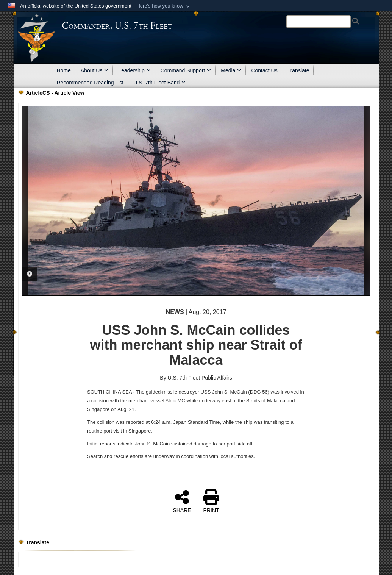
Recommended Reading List (90, 83)
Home (64, 70)
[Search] (319, 22)
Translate (298, 70)
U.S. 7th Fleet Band (159, 83)
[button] (164, 6)
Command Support (186, 70)
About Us (95, 70)
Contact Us (264, 70)
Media (231, 70)
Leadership (134, 70)
